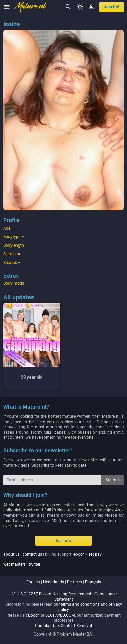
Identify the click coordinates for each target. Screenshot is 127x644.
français (93, 582)
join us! (111, 7)
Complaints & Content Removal (63, 626)
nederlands (54, 582)
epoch (79, 554)
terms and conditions (80, 604)
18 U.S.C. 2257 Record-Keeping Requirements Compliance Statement (64, 597)
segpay (95, 554)
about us (12, 554)
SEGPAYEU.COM (60, 615)
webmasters (15, 564)
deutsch (75, 582)
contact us (32, 554)
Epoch (34, 615)
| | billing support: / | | (54, 559)
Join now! (63, 541)
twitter (35, 564)
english (33, 582)
